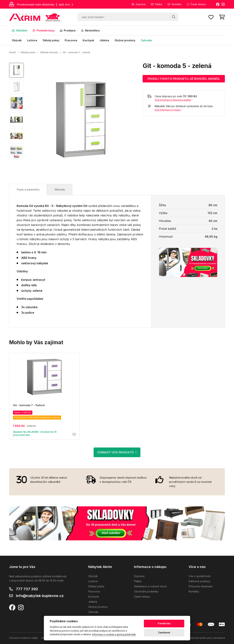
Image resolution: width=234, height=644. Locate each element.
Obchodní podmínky (146, 591)
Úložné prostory (125, 40)
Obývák (17, 40)
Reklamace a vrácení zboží (150, 586)
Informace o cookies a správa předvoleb (114, 634)
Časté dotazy (196, 4)
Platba (157, 4)
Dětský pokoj (51, 40)
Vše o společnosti (200, 576)
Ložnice (32, 40)
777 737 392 (27, 589)
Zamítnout (164, 633)
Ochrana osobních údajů (23, 638)
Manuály (60, 189)
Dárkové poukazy (200, 581)
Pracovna (71, 40)
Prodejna (68, 30)
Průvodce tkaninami (201, 586)
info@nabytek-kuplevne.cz (40, 596)
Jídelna (104, 40)
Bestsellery (90, 30)
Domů (12, 52)
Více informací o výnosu (168, 110)
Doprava (139, 4)
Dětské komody (49, 52)
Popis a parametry (28, 189)
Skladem (20, 30)
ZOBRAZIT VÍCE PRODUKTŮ (117, 452)
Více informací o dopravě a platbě (174, 100)
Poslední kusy (44, 30)
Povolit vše (164, 623)
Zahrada (146, 40)
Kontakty (174, 4)
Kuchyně (88, 40)
